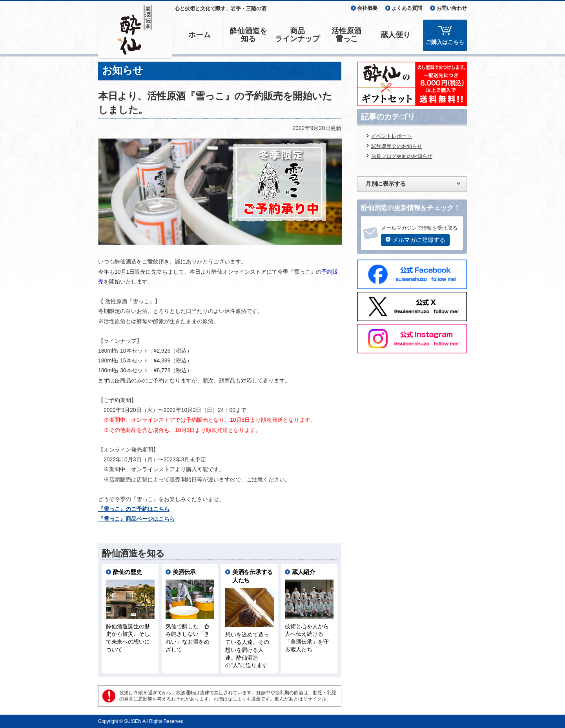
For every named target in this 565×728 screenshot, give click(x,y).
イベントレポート (392, 136)
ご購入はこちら (445, 42)
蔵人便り (395, 35)
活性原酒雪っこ (346, 35)
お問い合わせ (452, 8)
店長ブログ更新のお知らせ (402, 156)
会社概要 (367, 8)
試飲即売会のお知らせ (397, 146)
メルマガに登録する (419, 240)
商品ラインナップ (297, 35)
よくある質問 (407, 8)
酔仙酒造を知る (249, 35)
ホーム (200, 35)
